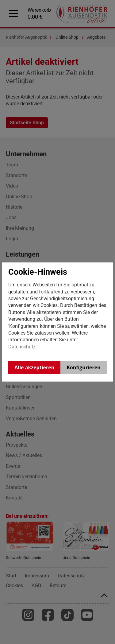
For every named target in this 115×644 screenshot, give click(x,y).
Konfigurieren (84, 367)
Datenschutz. (23, 347)
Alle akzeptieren (34, 367)
